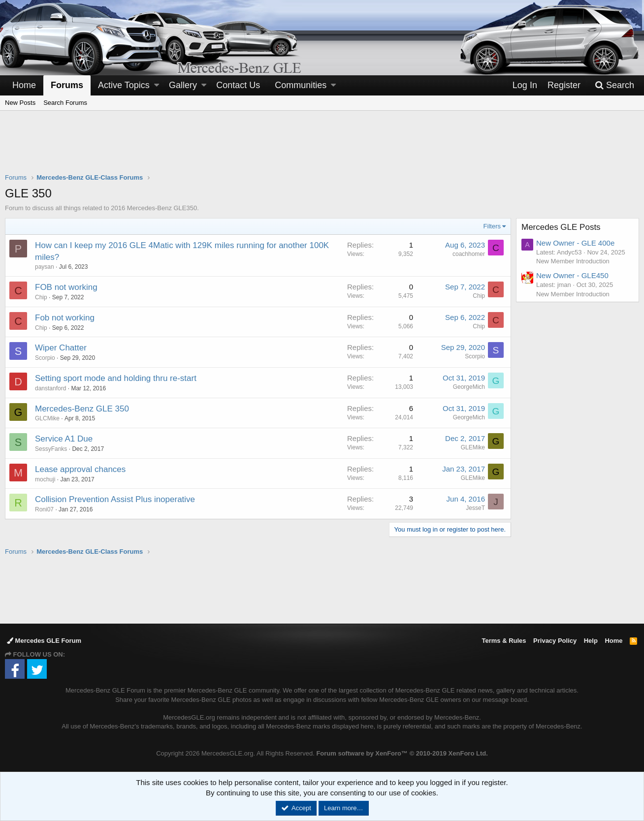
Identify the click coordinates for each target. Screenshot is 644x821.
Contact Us (238, 85)
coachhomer (469, 254)
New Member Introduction (573, 261)
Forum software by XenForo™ (402, 753)
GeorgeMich (469, 387)
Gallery (183, 85)
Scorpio (45, 358)
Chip (41, 297)
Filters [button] (492, 226)
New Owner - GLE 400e (575, 243)
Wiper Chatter (61, 348)
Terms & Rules (504, 641)
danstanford (50, 388)
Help (591, 641)
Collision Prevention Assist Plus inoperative (115, 499)
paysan (45, 267)
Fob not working (65, 318)
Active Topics (124, 85)
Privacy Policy (555, 641)
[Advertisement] (322, 148)
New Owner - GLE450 (572, 275)
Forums (67, 85)
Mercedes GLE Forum (44, 641)
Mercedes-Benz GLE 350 (82, 409)
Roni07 (44, 509)
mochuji (45, 479)
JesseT (475, 508)
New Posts (20, 103)
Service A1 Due (64, 439)
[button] (157, 85)
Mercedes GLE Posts (561, 227)
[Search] (614, 85)
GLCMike (47, 418)
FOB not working (66, 287)
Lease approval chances (80, 469)
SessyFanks (51, 449)
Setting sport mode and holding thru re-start (116, 378)
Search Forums (65, 103)
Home (24, 85)
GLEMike (473, 447)
